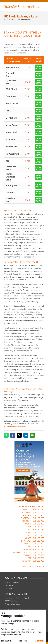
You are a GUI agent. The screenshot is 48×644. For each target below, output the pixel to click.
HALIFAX (28, 524)
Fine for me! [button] (38, 641)
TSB (30, 558)
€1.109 (28, 89)
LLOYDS (28, 529)
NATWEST (27, 544)
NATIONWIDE (26, 541)
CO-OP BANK (26, 515)
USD (39, 509)
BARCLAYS (27, 509)
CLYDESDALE (26, 518)
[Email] (32, 435)
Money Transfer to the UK (34, 567)
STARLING (27, 555)
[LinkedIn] (26, 435)
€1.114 (28, 67)
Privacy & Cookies (12, 582)
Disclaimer (9, 585)
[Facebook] (13, 435)
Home (6, 19)
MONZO (28, 538)
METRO (28, 532)
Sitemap (8, 588)
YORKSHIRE (27, 561)
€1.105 (28, 168)
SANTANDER (26, 549)
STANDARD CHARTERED (22, 552)
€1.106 (28, 154)
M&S (29, 535)
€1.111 (28, 75)
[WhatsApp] (6, 435)
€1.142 (28, 132)
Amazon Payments (13, 604)
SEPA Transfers (11, 601)
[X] (19, 435)
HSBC (29, 527)
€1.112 (28, 111)
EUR (35, 509)
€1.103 (28, 161)
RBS (30, 547)
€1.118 (28, 103)
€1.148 (28, 185)
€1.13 (27, 82)
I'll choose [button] (22, 641)
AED (43, 509)
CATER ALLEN (26, 512)
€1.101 (28, 96)
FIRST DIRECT (26, 521)
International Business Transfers (18, 598)
